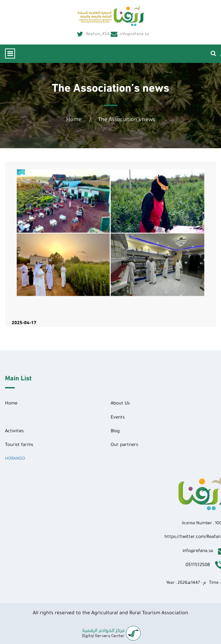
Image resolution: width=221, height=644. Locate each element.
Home (74, 120)
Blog (115, 431)
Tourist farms (19, 445)
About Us (120, 404)
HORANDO (15, 459)
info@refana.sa (130, 34)
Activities (14, 431)
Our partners (124, 445)
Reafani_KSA (93, 34)
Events (118, 418)
